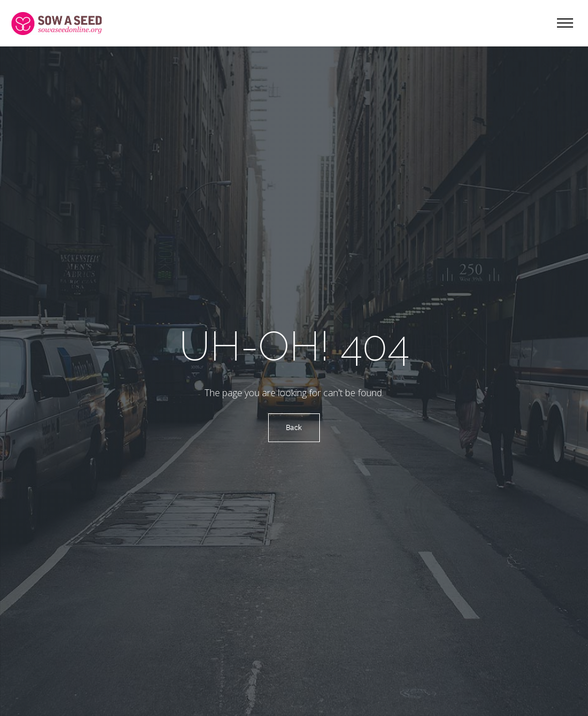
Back (294, 428)
